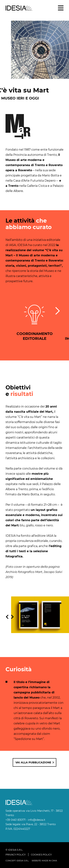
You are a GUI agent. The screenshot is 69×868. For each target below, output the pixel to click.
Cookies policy (41, 855)
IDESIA (19, 8)
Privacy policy (16, 855)
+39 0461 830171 (16, 820)
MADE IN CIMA (49, 861)
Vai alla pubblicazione (33, 762)
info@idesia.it (37, 820)
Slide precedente (7, 618)
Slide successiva (13, 618)
